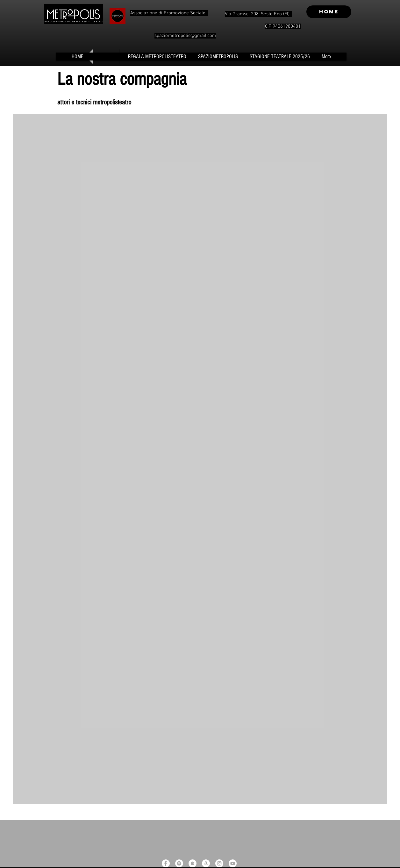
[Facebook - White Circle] (166, 863)
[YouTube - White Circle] (233, 863)
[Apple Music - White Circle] (193, 863)
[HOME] (329, 12)
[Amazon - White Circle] (206, 863)
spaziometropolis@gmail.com (185, 36)
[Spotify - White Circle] (179, 863)
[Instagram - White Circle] (219, 863)
